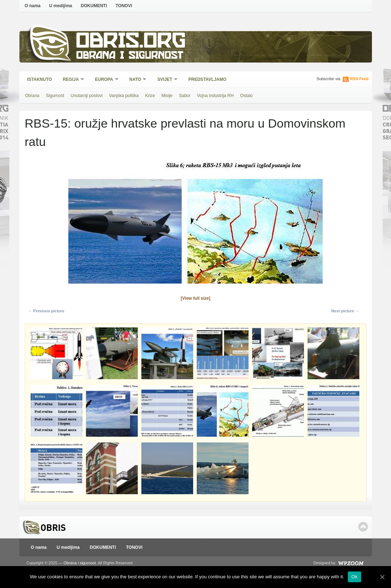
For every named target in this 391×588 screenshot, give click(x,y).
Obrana (32, 96)
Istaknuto (40, 79)
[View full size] (195, 298)
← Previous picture (46, 311)
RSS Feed (359, 79)
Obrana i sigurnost (130, 56)
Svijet (165, 80)
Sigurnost (55, 96)
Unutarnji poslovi (87, 96)
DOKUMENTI (94, 6)
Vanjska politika (124, 96)
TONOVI (124, 6)
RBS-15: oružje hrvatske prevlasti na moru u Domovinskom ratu (185, 132)
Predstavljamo (208, 79)
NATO (136, 80)
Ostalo (247, 96)
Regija (71, 80)
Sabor (185, 96)
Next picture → (345, 311)
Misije (167, 96)
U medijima (61, 6)
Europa (104, 80)
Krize (150, 96)
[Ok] (382, 577)
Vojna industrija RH (215, 96)
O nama (33, 6)
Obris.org (131, 42)
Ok (354, 577)
